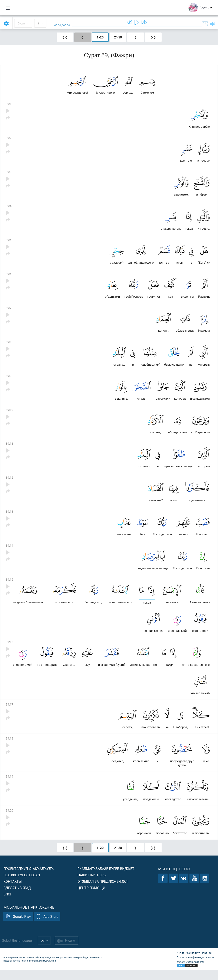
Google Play (18, 927)
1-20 (100, 37)
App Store (47, 927)
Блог (8, 904)
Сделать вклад (17, 898)
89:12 (9, 483)
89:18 (9, 747)
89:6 (9, 276)
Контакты (13, 891)
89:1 (9, 104)
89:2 (9, 139)
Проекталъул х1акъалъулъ (29, 879)
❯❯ (153, 37)
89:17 (9, 713)
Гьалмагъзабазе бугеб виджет (106, 879)
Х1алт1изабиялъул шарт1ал (194, 963)
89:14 (9, 552)
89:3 (9, 173)
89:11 (9, 448)
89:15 (9, 586)
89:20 (9, 820)
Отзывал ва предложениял (103, 891)
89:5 (9, 242)
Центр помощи (91, 898)
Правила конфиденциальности (196, 967)
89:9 (9, 380)
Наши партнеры (92, 885)
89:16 (9, 649)
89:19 (9, 786)
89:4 (9, 207)
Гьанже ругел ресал (22, 885)
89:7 (9, 311)
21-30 (118, 37)
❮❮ (65, 37)
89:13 (9, 517)
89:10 (9, 414)
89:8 (9, 345)
